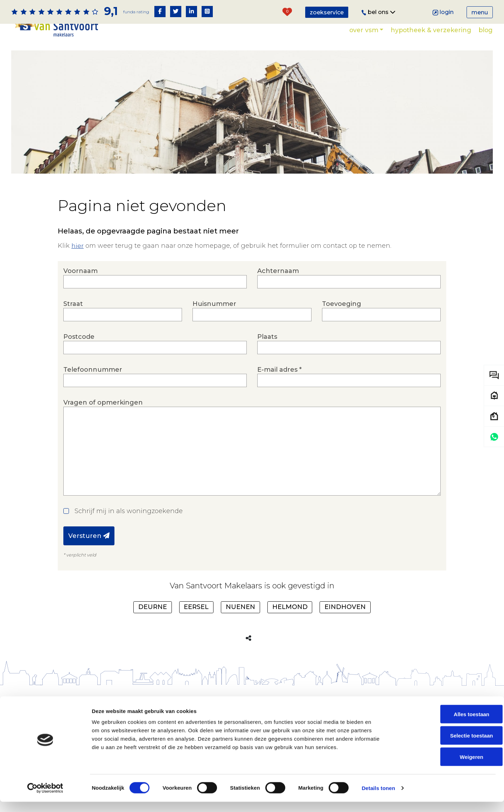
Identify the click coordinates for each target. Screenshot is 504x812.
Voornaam (155, 278)
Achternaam (349, 278)
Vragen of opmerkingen (252, 447)
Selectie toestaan (446, 746)
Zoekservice (327, 12)
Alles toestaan (446, 724)
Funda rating (136, 12)
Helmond (290, 607)
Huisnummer (252, 311)
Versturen (89, 536)
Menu (480, 12)
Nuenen (240, 607)
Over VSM (364, 30)
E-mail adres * (349, 376)
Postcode (155, 344)
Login (443, 12)
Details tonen (378, 798)
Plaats (349, 344)
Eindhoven (345, 607)
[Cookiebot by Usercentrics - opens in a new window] (45, 798)
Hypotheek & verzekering (431, 30)
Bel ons (379, 12)
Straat (123, 311)
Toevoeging (381, 311)
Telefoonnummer (155, 376)
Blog (485, 30)
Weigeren (445, 767)
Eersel (196, 607)
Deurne (153, 607)
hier (78, 246)
